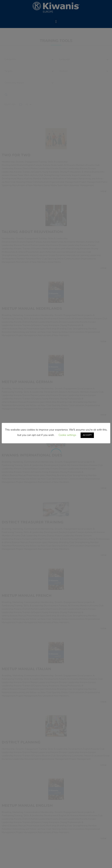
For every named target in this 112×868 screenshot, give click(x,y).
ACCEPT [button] (87, 435)
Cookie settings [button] (67, 435)
